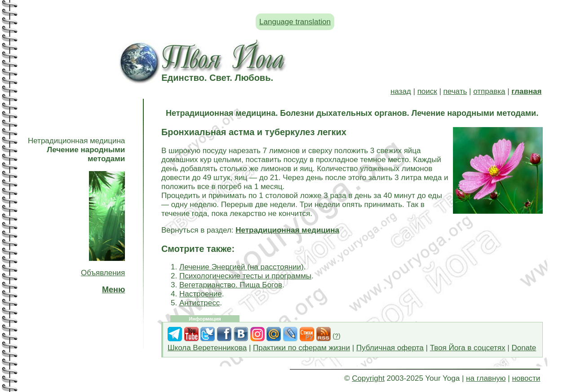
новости (526, 378)
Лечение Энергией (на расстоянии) (242, 267)
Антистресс (200, 303)
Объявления (103, 273)
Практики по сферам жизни (302, 348)
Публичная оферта (390, 348)
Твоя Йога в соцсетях (468, 348)
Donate (524, 348)
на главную (486, 378)
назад (401, 91)
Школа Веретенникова (207, 348)
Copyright (368, 378)
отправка (489, 91)
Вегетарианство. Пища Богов (231, 285)
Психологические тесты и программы (245, 276)
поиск (427, 91)
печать (455, 91)
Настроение (201, 294)
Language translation (295, 22)
